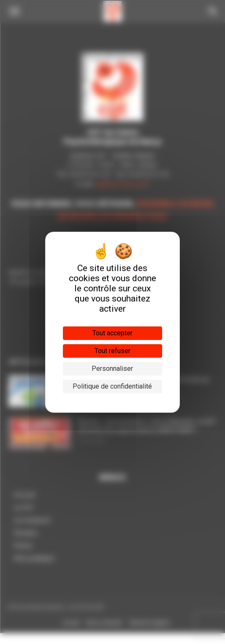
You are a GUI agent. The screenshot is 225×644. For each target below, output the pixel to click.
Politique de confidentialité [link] (112, 386)
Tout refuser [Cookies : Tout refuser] (112, 351)
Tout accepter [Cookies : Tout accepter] (112, 333)
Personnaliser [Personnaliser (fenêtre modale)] (112, 369)
